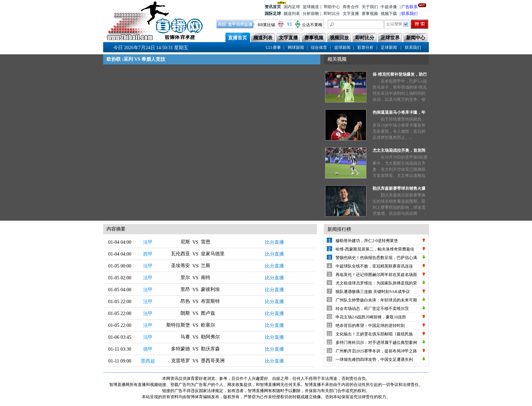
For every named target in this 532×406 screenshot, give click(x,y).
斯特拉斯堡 (178, 325)
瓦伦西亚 (180, 254)
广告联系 (410, 6)
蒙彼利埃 (210, 289)
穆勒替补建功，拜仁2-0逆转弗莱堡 (367, 241)
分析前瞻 (311, 14)
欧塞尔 (208, 325)
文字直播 (351, 14)
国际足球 (273, 14)
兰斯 (206, 266)
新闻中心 (416, 38)
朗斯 (185, 313)
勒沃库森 (210, 349)
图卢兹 (208, 313)
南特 (206, 278)
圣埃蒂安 (180, 266)
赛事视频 (370, 14)
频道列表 (292, 14)
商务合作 (351, 7)
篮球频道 (311, 7)
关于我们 (370, 7)
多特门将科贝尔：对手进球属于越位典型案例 (376, 343)
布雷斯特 (210, 301)
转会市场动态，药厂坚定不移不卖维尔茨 (372, 309)
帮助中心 (332, 7)
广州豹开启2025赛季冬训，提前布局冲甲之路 (376, 351)
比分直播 (274, 242)
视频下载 (389, 14)
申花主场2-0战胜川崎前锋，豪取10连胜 (371, 317)
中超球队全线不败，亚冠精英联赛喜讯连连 (374, 266)
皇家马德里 (213, 254)
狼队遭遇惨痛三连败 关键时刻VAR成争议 (373, 292)
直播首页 (237, 38)
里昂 (185, 289)
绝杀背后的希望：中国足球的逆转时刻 (370, 326)
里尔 (185, 278)
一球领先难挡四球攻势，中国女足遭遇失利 (374, 359)
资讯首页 (273, 6)
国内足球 (292, 7)
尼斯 (185, 242)
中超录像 (389, 7)
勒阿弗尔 (210, 337)
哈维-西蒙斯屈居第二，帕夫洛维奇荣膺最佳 (375, 249)
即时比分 (332, 14)
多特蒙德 (180, 349)
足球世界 (390, 38)
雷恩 (206, 242)
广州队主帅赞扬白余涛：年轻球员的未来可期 (376, 300)
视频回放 (339, 38)
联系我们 (410, 14)
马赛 (185, 337)
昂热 (185, 301)
